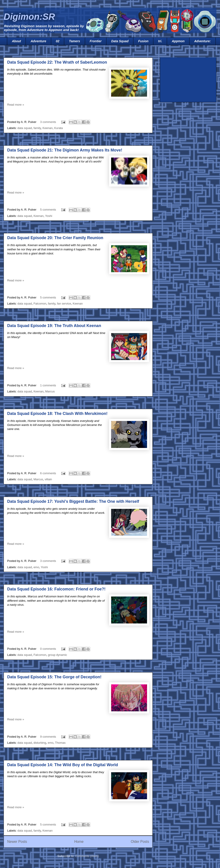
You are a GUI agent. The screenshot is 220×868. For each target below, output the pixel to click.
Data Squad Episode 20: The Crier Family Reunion (55, 238)
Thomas (60, 743)
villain (48, 479)
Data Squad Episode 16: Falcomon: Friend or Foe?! (56, 589)
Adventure (38, 41)
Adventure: (202, 41)
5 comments (48, 210)
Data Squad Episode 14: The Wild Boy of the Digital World (63, 765)
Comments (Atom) (87, 856)
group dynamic (57, 655)
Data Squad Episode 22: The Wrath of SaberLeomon (57, 62)
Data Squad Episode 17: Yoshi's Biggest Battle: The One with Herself (73, 501)
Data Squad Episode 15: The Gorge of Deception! (54, 677)
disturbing (40, 743)
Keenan (47, 128)
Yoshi (49, 216)
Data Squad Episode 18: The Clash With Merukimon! (57, 414)
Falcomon (40, 304)
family (37, 128)
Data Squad (120, 41)
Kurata (58, 128)
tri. (160, 41)
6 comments (48, 473)
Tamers (74, 41)
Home (79, 842)
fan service (64, 304)
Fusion (143, 41)
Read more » (16, 105)
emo (36, 567)
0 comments (48, 649)
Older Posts (140, 842)
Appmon (178, 41)
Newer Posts (17, 842)
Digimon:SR (29, 17)
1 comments (48, 385)
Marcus (50, 391)
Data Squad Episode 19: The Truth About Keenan (54, 326)
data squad (25, 128)
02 (58, 41)
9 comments (48, 737)
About (16, 41)
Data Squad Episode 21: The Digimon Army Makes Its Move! (65, 150)
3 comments (48, 122)
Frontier (96, 41)
